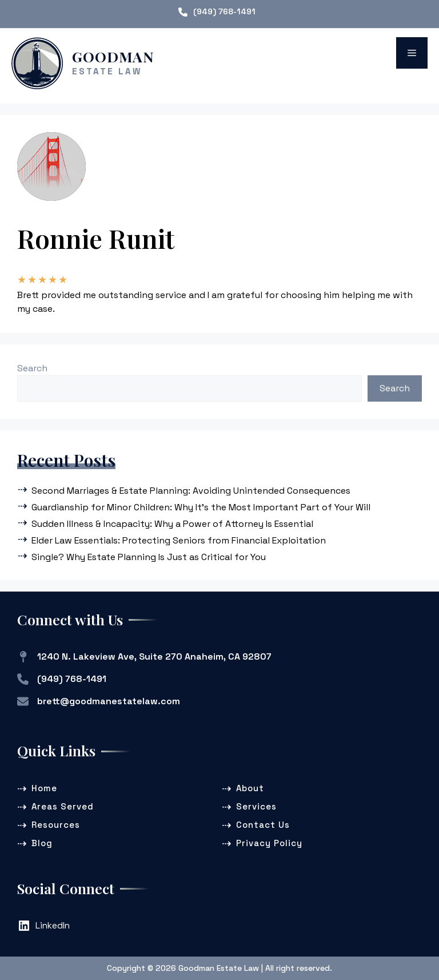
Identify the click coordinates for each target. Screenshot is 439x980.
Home (44, 788)
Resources (56, 825)
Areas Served (63, 806)
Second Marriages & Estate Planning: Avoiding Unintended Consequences (191, 491)
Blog (42, 843)
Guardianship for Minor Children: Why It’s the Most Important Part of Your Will (201, 507)
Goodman (113, 56)
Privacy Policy (269, 843)
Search (32, 368)
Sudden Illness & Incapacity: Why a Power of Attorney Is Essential (172, 524)
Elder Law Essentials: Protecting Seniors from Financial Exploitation (179, 540)
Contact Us (263, 825)
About (250, 788)
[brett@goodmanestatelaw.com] (99, 701)
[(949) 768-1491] (217, 12)
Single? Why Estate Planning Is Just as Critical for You (149, 557)
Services (256, 806)
